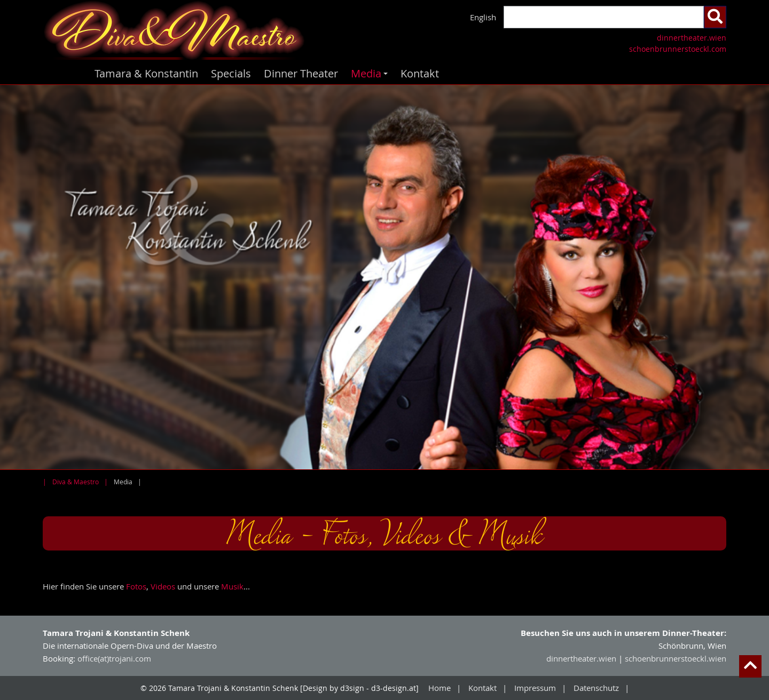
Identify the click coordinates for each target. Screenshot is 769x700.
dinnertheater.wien (692, 38)
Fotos (136, 586)
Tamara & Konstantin (146, 73)
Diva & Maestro (76, 482)
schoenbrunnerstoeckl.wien (676, 658)
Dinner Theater (301, 73)
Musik (232, 586)
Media (371, 75)
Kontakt (420, 73)
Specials (231, 73)
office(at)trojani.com (114, 658)
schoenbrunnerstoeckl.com (678, 49)
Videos (163, 586)
